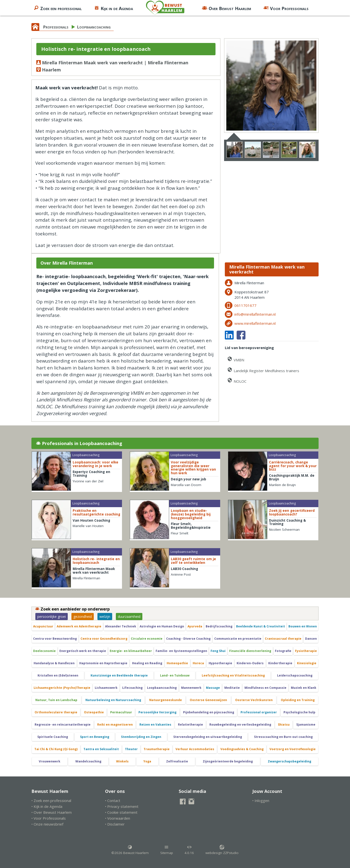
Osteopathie (94, 712)
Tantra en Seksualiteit (101, 749)
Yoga (147, 761)
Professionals (56, 27)
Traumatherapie (157, 749)
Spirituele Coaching (53, 737)
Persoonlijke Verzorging (157, 712)
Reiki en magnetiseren (115, 725)
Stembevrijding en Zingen (141, 737)
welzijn (105, 617)
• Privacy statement (122, 806)
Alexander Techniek (121, 626)
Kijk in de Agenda (114, 8)
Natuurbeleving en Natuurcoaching (113, 700)
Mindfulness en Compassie (265, 688)
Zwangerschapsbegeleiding (289, 761)
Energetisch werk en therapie (83, 651)
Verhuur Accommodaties (195, 749)
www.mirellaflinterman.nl (255, 323)
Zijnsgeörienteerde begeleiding (228, 761)
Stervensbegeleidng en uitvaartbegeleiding (208, 737)
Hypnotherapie (220, 663)
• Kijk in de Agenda (47, 806)
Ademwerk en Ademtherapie (79, 626)
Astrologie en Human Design (162, 626)
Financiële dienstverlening (250, 651)
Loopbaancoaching (94, 27)
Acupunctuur (43, 626)
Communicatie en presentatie (238, 639)
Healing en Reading (147, 663)
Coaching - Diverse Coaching (188, 639)
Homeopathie (177, 663)
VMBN (236, 359)
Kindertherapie (280, 663)
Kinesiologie (307, 663)
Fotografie (283, 651)
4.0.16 (189, 850)
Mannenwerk (191, 688)
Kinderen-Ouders (250, 663)
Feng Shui (218, 651)
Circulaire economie (147, 639)
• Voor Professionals (49, 818)
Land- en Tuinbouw (175, 675)
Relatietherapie (190, 725)
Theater (131, 749)
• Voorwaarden (118, 818)
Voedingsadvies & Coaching (242, 749)
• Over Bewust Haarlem (52, 812)
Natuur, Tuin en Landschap (56, 700)
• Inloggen (261, 800)
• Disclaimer (115, 824)
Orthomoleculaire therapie (56, 712)
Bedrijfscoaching (219, 626)
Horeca (198, 663)
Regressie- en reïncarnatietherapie (63, 725)
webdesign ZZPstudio (222, 850)
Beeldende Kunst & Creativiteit (261, 626)
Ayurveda (195, 626)
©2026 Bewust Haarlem (130, 850)
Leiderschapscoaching (295, 675)
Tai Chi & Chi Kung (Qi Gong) (56, 749)
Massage (213, 688)
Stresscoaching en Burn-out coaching (283, 737)
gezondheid (83, 617)
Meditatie (232, 688)
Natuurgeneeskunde (166, 700)
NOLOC (237, 380)
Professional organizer (259, 712)
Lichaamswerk (106, 688)
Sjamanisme (306, 725)
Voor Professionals (286, 8)
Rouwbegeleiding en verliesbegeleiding (240, 725)
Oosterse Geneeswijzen (208, 700)
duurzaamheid (129, 617)
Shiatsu (284, 725)
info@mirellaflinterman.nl (255, 314)
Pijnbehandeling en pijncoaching (209, 712)
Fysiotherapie (306, 651)
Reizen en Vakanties (155, 725)
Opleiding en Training (298, 700)
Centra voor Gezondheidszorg (104, 639)
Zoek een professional (58, 8)
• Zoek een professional (51, 800)
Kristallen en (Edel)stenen (58, 675)
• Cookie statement (121, 812)
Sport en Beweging (95, 737)
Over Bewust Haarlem (227, 8)
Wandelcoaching (88, 761)
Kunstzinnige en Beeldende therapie (119, 675)
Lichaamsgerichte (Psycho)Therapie (62, 688)
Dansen (311, 639)
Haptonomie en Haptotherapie (103, 663)
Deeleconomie (44, 651)
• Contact (113, 800)
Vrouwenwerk (50, 761)
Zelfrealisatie (177, 761)
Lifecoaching (132, 688)
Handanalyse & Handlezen (54, 663)
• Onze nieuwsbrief (47, 824)
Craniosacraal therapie (283, 639)
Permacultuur (121, 712)
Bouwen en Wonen (303, 626)
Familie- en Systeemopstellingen (181, 651)
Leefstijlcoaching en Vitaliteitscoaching (233, 675)
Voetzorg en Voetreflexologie (293, 749)
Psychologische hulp (299, 712)
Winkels (122, 761)
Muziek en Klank (304, 688)
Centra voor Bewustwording (55, 639)
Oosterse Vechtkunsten (254, 700)
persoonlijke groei (52, 617)
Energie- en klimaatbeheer (131, 651)
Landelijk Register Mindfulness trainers (263, 370)
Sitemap (167, 850)
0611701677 (245, 305)
